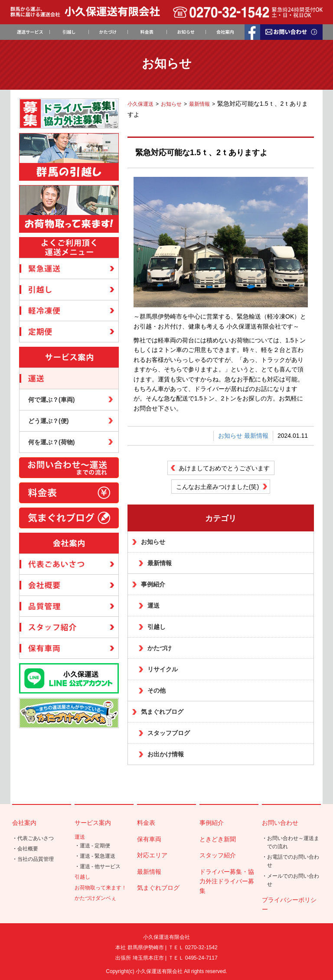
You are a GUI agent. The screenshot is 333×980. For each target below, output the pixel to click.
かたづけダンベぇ (95, 898)
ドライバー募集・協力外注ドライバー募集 (227, 881)
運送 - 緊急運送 (98, 856)
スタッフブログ (169, 733)
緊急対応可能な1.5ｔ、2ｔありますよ (201, 153)
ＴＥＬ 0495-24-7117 (193, 958)
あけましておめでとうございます (224, 468)
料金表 (146, 823)
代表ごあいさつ (36, 838)
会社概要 (28, 849)
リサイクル (163, 669)
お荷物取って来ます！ (101, 888)
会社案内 (24, 823)
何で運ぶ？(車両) (51, 400)
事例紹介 (153, 584)
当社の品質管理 (36, 859)
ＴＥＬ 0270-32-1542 (193, 947)
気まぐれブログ (162, 712)
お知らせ (230, 436)
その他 (157, 690)
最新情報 (256, 436)
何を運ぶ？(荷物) (51, 442)
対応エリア (152, 855)
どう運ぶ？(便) (48, 421)
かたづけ (160, 648)
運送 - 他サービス (100, 866)
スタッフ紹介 (218, 855)
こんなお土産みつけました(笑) (217, 487)
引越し (157, 627)
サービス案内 (93, 823)
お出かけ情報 (166, 754)
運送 (153, 606)
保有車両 (149, 839)
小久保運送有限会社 (159, 971)
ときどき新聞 (218, 839)
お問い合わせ (280, 823)
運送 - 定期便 (95, 846)
